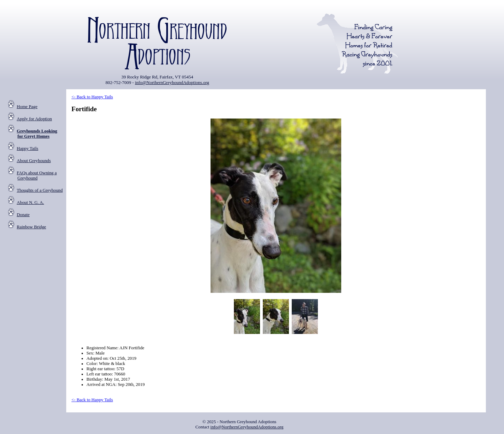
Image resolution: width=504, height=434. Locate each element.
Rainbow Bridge (31, 227)
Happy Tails (28, 149)
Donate (23, 215)
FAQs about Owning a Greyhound (37, 176)
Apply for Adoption (34, 119)
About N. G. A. (30, 203)
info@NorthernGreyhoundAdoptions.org (172, 82)
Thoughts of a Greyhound (40, 190)
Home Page (27, 107)
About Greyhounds (34, 161)
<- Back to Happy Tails (92, 97)
